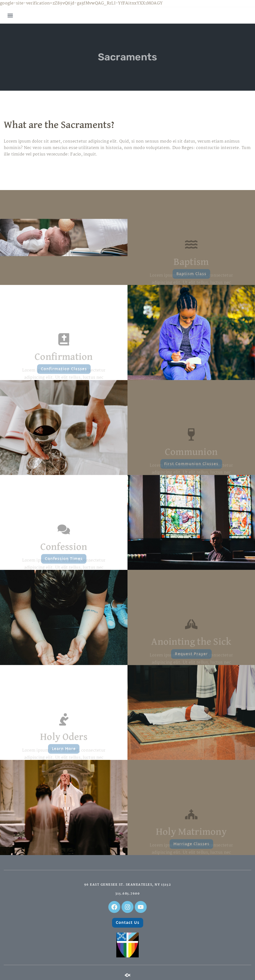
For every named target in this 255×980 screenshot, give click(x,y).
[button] (10, 15)
